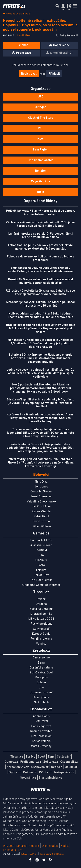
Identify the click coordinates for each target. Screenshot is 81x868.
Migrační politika (41, 614)
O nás (19, 850)
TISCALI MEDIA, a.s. (29, 854)
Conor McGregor (41, 492)
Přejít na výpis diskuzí (17, 14)
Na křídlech (41, 703)
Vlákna (21, 45)
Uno (41, 688)
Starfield (41, 550)
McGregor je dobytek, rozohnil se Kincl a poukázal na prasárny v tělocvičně (40, 304)
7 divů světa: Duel (41, 673)
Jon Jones (41, 487)
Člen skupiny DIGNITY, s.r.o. (52, 854)
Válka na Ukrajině (41, 609)
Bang (41, 663)
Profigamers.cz (31, 762)
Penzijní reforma (41, 639)
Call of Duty (41, 575)
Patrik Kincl (41, 517)
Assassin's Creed (41, 545)
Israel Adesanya (41, 497)
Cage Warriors (40, 182)
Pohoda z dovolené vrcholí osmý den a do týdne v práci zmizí (40, 258)
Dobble (41, 683)
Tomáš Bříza (24, 36)
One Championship (40, 160)
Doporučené (60, 45)
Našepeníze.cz (64, 773)
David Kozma (41, 521)
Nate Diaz (41, 482)
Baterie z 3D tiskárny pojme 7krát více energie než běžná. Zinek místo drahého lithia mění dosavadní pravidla (41, 358)
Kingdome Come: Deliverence (41, 585)
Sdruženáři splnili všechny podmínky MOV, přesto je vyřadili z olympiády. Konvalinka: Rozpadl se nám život (40, 403)
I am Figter (41, 150)
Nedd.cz (57, 767)
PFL (41, 129)
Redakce (22, 846)
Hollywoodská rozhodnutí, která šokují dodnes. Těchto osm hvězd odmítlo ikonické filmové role (40, 316)
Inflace (41, 599)
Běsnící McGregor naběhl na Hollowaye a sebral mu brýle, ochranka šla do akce (40, 281)
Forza (41, 565)
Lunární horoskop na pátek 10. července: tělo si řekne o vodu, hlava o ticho (40, 236)
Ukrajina (41, 604)
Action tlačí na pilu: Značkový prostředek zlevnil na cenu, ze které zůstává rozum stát (41, 247)
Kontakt (8, 850)
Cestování (64, 757)
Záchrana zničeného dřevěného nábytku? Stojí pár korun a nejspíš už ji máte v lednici (40, 224)
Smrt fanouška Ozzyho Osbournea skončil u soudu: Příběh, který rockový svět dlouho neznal (40, 270)
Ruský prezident (41, 624)
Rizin (40, 192)
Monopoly (41, 678)
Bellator (40, 171)
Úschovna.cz (40, 767)
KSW (40, 139)
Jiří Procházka (41, 507)
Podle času (22, 53)
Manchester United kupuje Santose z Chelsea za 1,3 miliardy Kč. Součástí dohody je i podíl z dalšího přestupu (40, 344)
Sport (42, 757)
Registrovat (29, 74)
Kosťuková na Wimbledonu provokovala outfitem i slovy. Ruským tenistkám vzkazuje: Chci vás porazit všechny (40, 418)
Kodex (65, 846)
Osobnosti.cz (69, 762)
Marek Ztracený (41, 746)
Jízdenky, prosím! (41, 693)
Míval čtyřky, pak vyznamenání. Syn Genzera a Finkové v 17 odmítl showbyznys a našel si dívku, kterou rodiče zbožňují (41, 463)
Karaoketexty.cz (18, 767)
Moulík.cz (71, 767)
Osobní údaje (50, 846)
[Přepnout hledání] (57, 6)
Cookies (34, 846)
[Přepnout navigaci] (63, 6)
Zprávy (30, 757)
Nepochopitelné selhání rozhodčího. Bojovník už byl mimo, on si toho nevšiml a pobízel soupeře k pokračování (40, 25)
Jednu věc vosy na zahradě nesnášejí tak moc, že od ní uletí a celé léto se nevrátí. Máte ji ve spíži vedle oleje (41, 373)
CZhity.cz (45, 773)
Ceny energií (41, 629)
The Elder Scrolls (41, 580)
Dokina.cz (30, 773)
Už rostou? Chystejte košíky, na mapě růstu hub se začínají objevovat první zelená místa (40, 293)
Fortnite (41, 570)
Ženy (51, 757)
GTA (41, 555)
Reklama (9, 846)
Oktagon (40, 107)
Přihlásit (54, 74)
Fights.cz (15, 773)
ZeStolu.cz (51, 762)
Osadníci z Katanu (41, 668)
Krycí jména (41, 698)
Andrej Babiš (41, 716)
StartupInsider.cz (51, 778)
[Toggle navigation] (75, 6)
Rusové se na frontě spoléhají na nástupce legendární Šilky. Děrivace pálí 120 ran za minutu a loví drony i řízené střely (40, 433)
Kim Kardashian (41, 736)
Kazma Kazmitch (41, 731)
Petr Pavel (41, 721)
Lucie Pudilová (41, 526)
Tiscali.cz (17, 757)
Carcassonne (41, 658)
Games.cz (11, 762)
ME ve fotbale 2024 (41, 619)
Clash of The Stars (40, 118)
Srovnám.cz (28, 778)
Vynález (41, 644)
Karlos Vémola (41, 512)
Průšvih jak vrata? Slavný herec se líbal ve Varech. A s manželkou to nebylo (40, 213)
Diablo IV (41, 560)
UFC (40, 97)
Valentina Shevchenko (41, 502)
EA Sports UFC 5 (41, 541)
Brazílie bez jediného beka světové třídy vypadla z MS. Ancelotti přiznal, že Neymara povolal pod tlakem (41, 329)
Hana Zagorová (41, 726)
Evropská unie (41, 634)
